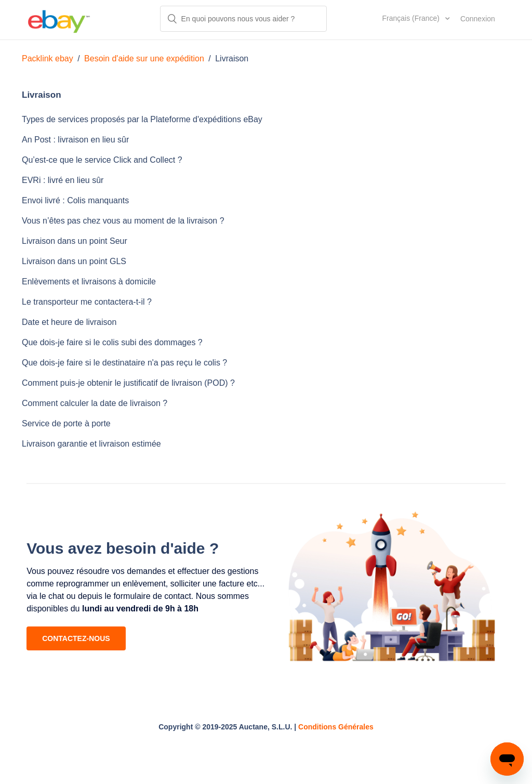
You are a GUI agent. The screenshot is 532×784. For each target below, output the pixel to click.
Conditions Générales (336, 727)
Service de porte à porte (66, 423)
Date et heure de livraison (69, 322)
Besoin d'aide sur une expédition (144, 58)
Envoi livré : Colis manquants (75, 200)
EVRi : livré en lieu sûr (63, 180)
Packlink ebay (48, 58)
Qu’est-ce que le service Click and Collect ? (102, 160)
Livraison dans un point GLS (74, 261)
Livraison (232, 58)
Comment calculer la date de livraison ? (95, 403)
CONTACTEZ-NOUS (76, 638)
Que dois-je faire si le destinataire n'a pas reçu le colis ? (124, 363)
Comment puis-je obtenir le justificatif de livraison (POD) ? (128, 383)
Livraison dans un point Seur (75, 241)
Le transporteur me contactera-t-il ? (87, 302)
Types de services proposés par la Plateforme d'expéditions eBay (142, 119)
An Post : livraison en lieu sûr (75, 140)
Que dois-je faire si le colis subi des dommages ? (112, 342)
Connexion (478, 19)
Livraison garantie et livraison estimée (91, 444)
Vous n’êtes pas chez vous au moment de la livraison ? (123, 221)
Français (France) (412, 18)
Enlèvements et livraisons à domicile (89, 282)
